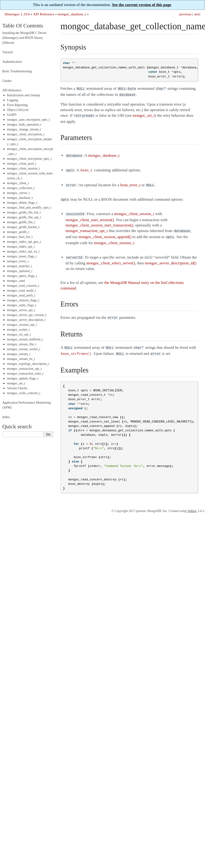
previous (185, 14)
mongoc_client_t (18, 183)
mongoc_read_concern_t (23, 286)
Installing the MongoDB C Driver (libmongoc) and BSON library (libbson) (24, 38)
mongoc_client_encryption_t (26, 134)
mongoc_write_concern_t (24, 393)
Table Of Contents (23, 26)
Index (6, 417)
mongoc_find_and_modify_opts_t (29, 208)
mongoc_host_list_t (20, 237)
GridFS (12, 115)
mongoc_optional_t (20, 271)
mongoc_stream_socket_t (24, 349)
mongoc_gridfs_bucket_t (23, 227)
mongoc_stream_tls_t (21, 359)
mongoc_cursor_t (18, 193)
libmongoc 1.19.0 (17, 14)
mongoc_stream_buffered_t (25, 339)
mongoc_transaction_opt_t (24, 369)
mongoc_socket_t (18, 330)
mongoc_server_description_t (26, 320)
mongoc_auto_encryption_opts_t (28, 120)
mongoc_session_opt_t (22, 325)
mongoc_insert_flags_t (22, 256)
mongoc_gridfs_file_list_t (24, 212)
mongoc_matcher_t (20, 266)
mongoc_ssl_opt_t (19, 334)
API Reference (44, 14)
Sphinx (192, 504)
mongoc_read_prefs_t (21, 295)
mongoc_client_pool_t (22, 164)
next (197, 14)
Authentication (12, 62)
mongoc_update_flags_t (23, 378)
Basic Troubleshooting (17, 71)
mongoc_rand (16, 281)
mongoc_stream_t (19, 354)
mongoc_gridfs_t (18, 232)
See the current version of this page (142, 5)
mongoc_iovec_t (18, 261)
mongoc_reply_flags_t (22, 305)
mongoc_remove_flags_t (23, 300)
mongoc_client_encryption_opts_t (29, 159)
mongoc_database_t (72, 14)
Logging (12, 100)
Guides (7, 81)
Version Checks (17, 388)
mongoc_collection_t (21, 188)
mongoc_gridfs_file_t (21, 222)
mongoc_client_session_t (23, 168)
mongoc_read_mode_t (21, 291)
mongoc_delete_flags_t (22, 203)
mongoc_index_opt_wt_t (23, 251)
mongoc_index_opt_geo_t (24, 242)
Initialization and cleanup (23, 95)
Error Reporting (17, 105)
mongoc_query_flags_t (22, 276)
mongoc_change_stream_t (24, 129)
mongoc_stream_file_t (22, 344)
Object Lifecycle (18, 110)
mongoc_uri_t (16, 383)
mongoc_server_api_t (21, 310)
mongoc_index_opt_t (21, 247)
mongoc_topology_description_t (28, 364)
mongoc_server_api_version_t (27, 315)
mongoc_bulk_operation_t (24, 125)
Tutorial (8, 52)
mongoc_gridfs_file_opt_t (24, 217)
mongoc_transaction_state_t (25, 374)
